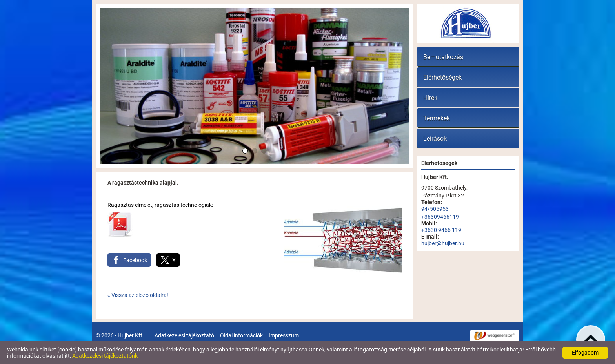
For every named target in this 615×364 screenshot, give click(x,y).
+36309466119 (440, 217)
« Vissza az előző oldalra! (138, 295)
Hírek (430, 98)
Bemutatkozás (443, 57)
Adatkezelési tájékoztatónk (105, 356)
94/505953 (435, 209)
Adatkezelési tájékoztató (184, 335)
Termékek (437, 118)
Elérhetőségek (442, 77)
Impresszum (284, 335)
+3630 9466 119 (441, 230)
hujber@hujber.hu (443, 243)
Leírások (435, 139)
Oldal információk (241, 335)
